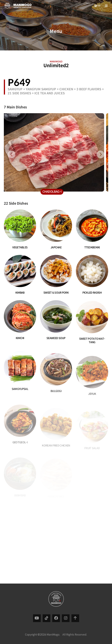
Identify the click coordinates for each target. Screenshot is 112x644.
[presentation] (12, 154)
